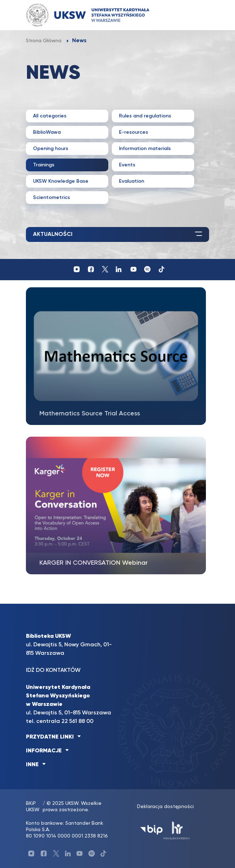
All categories (50, 116)
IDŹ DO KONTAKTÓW (53, 670)
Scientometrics (51, 198)
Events (127, 165)
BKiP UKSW (33, 807)
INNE (32, 765)
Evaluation (132, 181)
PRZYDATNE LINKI (50, 737)
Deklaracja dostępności (165, 807)
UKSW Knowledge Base (61, 181)
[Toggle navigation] (197, 15)
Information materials (145, 149)
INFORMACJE (44, 751)
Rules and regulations (145, 116)
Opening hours (51, 149)
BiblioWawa (47, 132)
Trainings (44, 165)
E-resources (133, 132)
